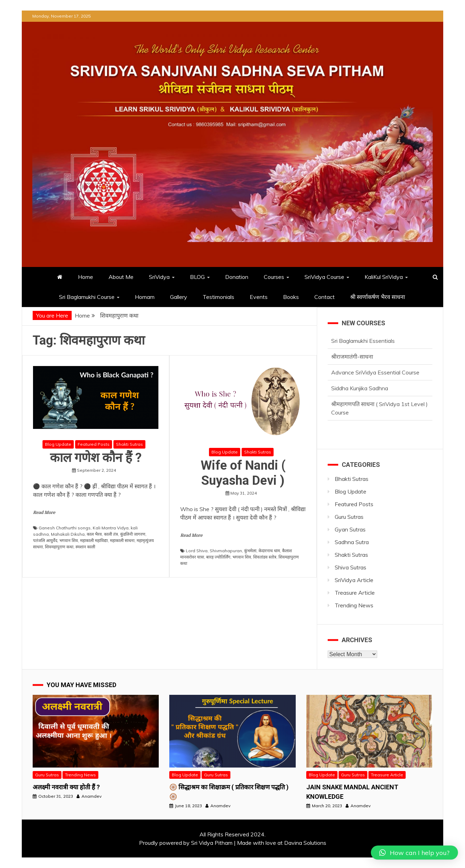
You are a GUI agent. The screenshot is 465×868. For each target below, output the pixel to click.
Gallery (179, 297)
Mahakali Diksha (68, 534)
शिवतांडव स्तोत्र (265, 557)
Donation (237, 277)
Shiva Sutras (351, 567)
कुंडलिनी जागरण (133, 534)
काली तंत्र (111, 534)
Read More (44, 513)
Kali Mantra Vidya (111, 528)
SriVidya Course (324, 277)
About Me (121, 277)
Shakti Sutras (129, 444)
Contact (325, 297)
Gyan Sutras (350, 529)
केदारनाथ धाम (269, 551)
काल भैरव (94, 534)
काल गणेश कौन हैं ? (96, 458)
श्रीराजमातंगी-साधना (352, 357)
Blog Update (58, 444)
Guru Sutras (349, 517)
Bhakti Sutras (352, 479)
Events (259, 297)
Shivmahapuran (226, 551)
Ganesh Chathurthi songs (65, 528)
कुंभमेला (250, 551)
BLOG (197, 277)
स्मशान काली (85, 547)
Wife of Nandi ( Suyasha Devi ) (243, 473)
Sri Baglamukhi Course (87, 297)
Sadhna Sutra (352, 542)
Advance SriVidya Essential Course (375, 372)
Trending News (354, 605)
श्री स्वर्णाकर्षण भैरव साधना (378, 297)
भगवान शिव (69, 540)
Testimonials (218, 297)
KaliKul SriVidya (384, 277)
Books (291, 297)
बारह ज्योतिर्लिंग (218, 557)
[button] (414, 853)
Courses (274, 277)
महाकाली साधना (122, 540)
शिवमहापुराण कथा (59, 547)
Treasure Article (355, 593)
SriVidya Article (354, 580)
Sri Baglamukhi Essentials (363, 341)
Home (86, 277)
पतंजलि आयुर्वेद (45, 540)
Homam (145, 297)
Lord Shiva (197, 551)
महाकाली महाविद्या (94, 540)
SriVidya (159, 277)
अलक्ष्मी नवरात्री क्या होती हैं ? (66, 787)
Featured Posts (94, 444)
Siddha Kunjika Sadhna (360, 388)
